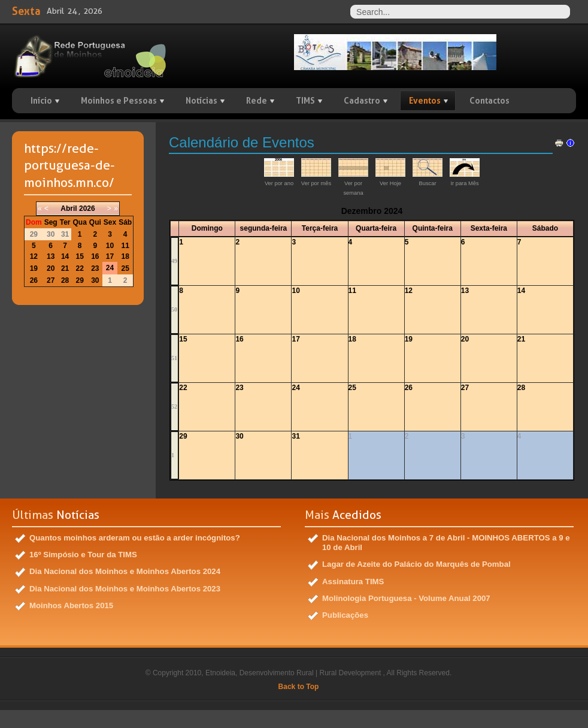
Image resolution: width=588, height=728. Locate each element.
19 (409, 339)
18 (352, 339)
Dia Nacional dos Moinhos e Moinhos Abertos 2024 (125, 571)
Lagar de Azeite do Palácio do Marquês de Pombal (416, 564)
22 (183, 388)
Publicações (345, 615)
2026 (87, 209)
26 (409, 388)
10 (295, 291)
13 (465, 291)
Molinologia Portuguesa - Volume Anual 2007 (406, 598)
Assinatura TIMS (353, 582)
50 (174, 309)
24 (295, 388)
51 (174, 358)
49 (174, 261)
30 (239, 436)
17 (295, 339)
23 (239, 388)
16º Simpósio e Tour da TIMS (83, 555)
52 (174, 407)
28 (521, 388)
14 (521, 291)
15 (183, 339)
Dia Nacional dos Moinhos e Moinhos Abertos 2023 (125, 589)
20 (465, 339)
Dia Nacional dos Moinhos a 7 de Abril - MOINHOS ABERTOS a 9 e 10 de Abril (446, 543)
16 (239, 339)
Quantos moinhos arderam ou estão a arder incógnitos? (135, 538)
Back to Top (299, 687)
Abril (69, 209)
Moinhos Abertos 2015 (71, 605)
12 (409, 291)
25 (352, 388)
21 (521, 339)
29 (183, 436)
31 (295, 436)
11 (352, 291)
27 (465, 388)
